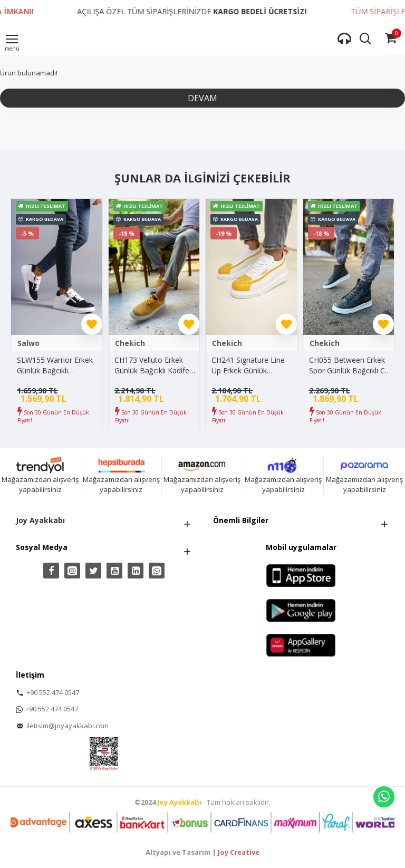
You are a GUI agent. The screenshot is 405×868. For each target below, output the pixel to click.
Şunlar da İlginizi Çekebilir (202, 178)
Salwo (28, 343)
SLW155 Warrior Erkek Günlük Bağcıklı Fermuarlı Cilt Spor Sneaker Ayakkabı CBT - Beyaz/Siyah (57, 365)
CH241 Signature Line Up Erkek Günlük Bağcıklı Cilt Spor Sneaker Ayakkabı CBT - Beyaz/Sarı (252, 365)
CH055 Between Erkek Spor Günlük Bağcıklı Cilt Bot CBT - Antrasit (350, 365)
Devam (202, 98)
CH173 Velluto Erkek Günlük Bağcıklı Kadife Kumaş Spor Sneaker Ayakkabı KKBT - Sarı (152, 365)
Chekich (130, 343)
